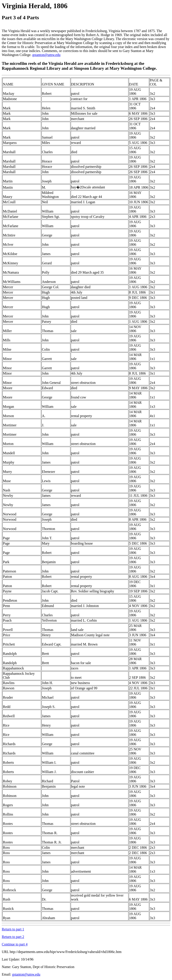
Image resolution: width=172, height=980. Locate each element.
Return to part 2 (13, 937)
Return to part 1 (13, 929)
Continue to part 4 (15, 944)
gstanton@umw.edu (46, 55)
